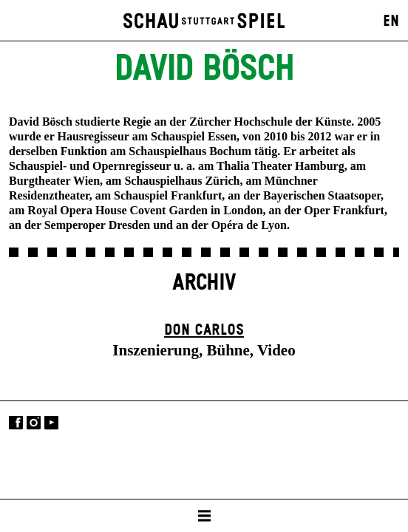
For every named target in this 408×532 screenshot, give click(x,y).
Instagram (34, 423)
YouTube (51, 423)
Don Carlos (204, 330)
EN (391, 21)
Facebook (16, 423)
